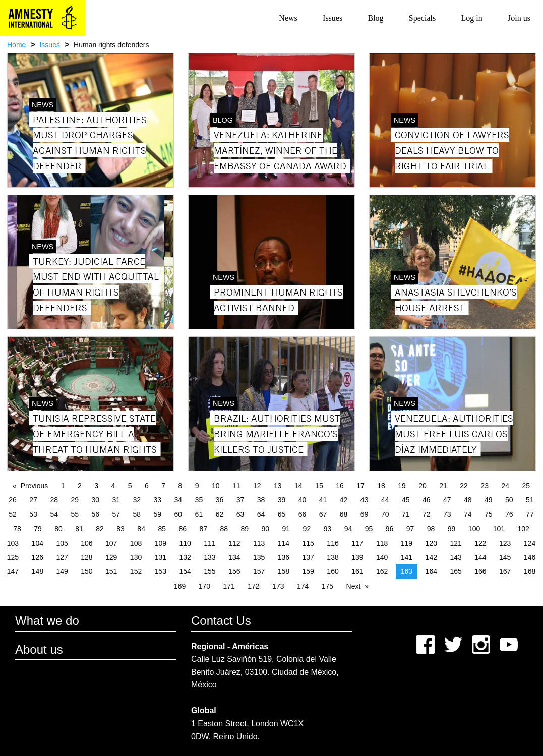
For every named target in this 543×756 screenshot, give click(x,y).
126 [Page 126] (38, 557)
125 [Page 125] (13, 557)
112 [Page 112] (234, 543)
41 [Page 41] (323, 500)
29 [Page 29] (75, 500)
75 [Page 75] (489, 514)
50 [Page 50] (509, 500)
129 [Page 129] (111, 557)
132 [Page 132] (185, 557)
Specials (422, 18)
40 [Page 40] (303, 500)
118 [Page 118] (382, 543)
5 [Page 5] (130, 486)
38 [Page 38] (261, 500)
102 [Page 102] (523, 529)
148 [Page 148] (38, 571)
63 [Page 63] (240, 514)
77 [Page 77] (530, 514)
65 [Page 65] (282, 514)
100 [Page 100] (474, 529)
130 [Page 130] (136, 557)
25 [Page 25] (526, 486)
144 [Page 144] (480, 557)
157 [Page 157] (259, 571)
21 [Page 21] (443, 486)
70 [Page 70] (385, 514)
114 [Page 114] (284, 543)
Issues (333, 18)
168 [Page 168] (530, 571)
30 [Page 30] (95, 500)
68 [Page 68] (344, 514)
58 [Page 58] (137, 514)
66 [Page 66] (303, 514)
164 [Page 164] (431, 571)
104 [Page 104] (38, 543)
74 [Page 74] (468, 514)
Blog (375, 18)
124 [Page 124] (530, 543)
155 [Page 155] (209, 571)
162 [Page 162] (382, 571)
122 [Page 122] (480, 543)
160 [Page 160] (333, 571)
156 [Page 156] (234, 571)
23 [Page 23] (485, 486)
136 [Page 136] (284, 557)
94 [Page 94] (348, 529)
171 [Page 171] (229, 586)
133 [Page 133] (209, 557)
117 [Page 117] (357, 543)
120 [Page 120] (431, 543)
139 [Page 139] (357, 557)
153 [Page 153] (161, 571)
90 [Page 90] (266, 529)
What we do (47, 621)
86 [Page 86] (183, 529)
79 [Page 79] (38, 529)
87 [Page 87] (203, 529)
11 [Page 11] (236, 486)
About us (39, 649)
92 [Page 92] (307, 529)
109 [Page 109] (161, 543)
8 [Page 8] (180, 486)
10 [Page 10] (216, 486)
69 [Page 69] (365, 514)
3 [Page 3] (96, 486)
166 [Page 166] (480, 571)
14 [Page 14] (298, 486)
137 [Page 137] (308, 557)
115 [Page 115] (308, 543)
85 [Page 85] (162, 529)
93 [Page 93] (328, 529)
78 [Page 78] (17, 529)
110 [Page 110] (185, 543)
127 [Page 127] (62, 557)
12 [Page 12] (257, 486)
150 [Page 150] (86, 571)
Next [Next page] (354, 586)
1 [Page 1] (63, 486)
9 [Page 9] (197, 486)
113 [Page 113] (259, 543)
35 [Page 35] (199, 500)
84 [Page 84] (141, 529)
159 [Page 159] (308, 571)
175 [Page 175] (327, 586)
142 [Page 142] (431, 557)
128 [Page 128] (86, 557)
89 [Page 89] (245, 529)
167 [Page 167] (505, 571)
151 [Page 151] (111, 571)
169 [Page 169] (180, 586)
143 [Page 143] (456, 557)
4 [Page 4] (113, 486)
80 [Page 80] (58, 529)
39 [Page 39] (282, 500)
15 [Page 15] (319, 486)
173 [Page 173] (278, 586)
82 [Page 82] (100, 529)
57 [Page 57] (116, 514)
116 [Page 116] (333, 543)
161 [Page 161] (357, 571)
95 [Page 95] (369, 529)
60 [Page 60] (178, 514)
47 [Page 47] (447, 500)
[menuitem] (288, 18)
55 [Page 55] (75, 514)
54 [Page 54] (54, 514)
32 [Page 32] (137, 500)
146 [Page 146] (530, 557)
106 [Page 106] (86, 543)
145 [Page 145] (505, 557)
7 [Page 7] (163, 486)
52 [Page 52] (13, 514)
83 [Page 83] (120, 529)
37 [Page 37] (240, 500)
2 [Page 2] (80, 486)
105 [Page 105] (62, 543)
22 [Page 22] (464, 486)
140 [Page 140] (382, 557)
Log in (471, 18)
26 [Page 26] (13, 500)
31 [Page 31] (116, 500)
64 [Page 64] (261, 514)
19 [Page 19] (402, 486)
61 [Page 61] (199, 514)
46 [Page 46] (427, 500)
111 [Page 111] (209, 543)
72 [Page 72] (427, 514)
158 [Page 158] (284, 571)
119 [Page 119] (407, 543)
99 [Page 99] (452, 529)
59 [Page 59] (158, 514)
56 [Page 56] (95, 514)
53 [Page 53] (33, 514)
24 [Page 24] (505, 486)
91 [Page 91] (286, 529)
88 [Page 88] (224, 529)
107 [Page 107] (111, 543)
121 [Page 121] (456, 543)
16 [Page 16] (340, 486)
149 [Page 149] (62, 571)
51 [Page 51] (530, 500)
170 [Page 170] (204, 586)
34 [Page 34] (178, 500)
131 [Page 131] (161, 557)
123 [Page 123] (505, 543)
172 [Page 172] (253, 586)
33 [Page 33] (158, 500)
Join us (519, 18)
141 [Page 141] (407, 557)
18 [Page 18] (381, 486)
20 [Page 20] (423, 486)
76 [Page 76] (509, 514)
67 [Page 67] (323, 514)
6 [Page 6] (147, 486)
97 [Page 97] (410, 529)
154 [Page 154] (185, 571)
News (288, 18)
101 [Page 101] (499, 529)
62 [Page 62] (220, 514)
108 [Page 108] (136, 543)
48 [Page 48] (468, 500)
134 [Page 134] (234, 557)
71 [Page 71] (406, 514)
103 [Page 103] (13, 543)
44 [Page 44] (385, 500)
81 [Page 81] (79, 529)
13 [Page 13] (278, 486)
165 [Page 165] (456, 571)
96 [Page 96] (390, 529)
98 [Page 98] (431, 529)
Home (16, 45)
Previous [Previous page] (34, 486)
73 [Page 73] (447, 514)
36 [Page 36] (220, 500)
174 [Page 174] (303, 586)
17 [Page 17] (360, 486)
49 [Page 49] (489, 500)
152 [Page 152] (136, 571)
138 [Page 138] (333, 557)
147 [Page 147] (13, 571)
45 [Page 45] (406, 500)
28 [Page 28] (54, 500)
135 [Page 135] (259, 557)
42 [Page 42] (344, 500)
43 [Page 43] (365, 500)
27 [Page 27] (33, 500)
